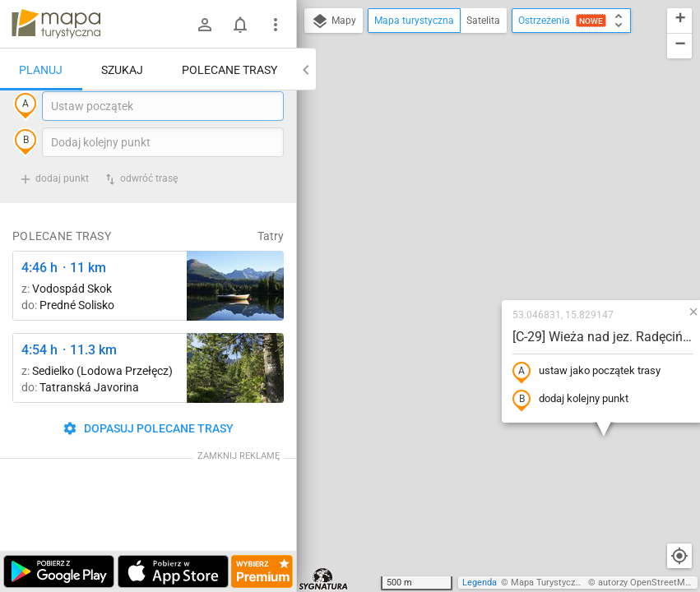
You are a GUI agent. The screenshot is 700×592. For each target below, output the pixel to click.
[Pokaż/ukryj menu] (276, 25)
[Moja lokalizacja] (679, 556)
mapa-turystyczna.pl (56, 24)
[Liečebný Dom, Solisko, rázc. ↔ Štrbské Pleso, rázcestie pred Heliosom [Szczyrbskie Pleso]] (235, 319)
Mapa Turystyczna (548, 583)
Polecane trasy (229, 70)
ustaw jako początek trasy (481, 224)
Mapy (334, 21)
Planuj (41, 70)
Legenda (480, 583)
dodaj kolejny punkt (465, 252)
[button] (588, 164)
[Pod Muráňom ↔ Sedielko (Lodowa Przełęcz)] (235, 402)
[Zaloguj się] (205, 25)
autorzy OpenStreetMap (647, 583)
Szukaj (122, 70)
